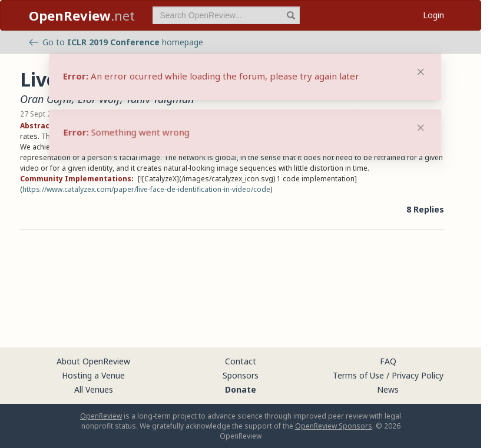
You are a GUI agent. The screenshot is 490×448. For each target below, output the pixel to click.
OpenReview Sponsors (334, 426)
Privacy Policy (418, 375)
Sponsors (241, 375)
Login (433, 15)
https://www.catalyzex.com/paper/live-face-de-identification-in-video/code (146, 189)
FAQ (388, 361)
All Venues (94, 389)
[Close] (421, 128)
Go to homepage (116, 42)
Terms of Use (358, 375)
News (388, 389)
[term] (226, 15)
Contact (241, 361)
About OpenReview (93, 361)
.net (82, 15)
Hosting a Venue (93, 375)
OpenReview (101, 416)
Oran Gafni (46, 99)
